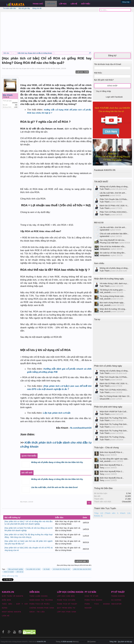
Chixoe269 (126, 502)
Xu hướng (116, 600)
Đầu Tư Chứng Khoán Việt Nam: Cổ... (115, 396)
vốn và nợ (19, 572)
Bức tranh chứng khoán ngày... (112, 303)
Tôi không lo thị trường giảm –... (113, 290)
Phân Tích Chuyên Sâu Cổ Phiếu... (114, 199)
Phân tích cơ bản (66, 600)
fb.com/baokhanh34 (81, 428)
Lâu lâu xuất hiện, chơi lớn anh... (113, 193)
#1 (89, 503)
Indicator (116, 604)
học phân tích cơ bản (33, 569)
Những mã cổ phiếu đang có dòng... (114, 187)
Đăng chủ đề (37, 8)
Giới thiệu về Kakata (13, 596)
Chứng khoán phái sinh (42, 608)
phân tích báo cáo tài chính (82, 569)
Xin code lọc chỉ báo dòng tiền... (113, 253)
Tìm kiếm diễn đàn (9, 8)
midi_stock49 (105, 292)
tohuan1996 (105, 399)
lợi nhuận (46, 569)
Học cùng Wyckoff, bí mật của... (113, 240)
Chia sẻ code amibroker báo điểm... (114, 234)
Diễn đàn (51, 4)
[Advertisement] (67, 30)
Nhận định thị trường (41, 600)
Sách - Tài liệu (37, 612)
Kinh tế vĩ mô (92, 596)
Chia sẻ (6, 576)
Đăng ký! (112, 56)
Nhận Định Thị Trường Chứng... (113, 437)
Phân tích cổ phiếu (40, 604)
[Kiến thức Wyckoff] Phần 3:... (112, 465)
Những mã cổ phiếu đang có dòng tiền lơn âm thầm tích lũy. (57, 462)
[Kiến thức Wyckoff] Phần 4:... (112, 452)
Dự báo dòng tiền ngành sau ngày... (114, 459)
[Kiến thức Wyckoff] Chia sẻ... (112, 478)
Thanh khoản (118, 596)
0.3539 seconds (67, 642)
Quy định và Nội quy (125, 642)
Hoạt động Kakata (12, 612)
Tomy (102, 455)
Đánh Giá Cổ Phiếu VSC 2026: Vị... (114, 206)
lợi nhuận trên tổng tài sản (61, 569)
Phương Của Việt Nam (109, 243)
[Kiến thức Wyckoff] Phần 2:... (112, 471)
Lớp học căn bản (66, 596)
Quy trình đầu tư (66, 608)
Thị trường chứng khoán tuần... (112, 296)
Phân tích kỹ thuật (67, 604)
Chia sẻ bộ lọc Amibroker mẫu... (113, 246)
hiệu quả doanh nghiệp (15, 569)
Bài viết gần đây (24, 8)
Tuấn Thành (105, 189)
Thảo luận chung (39, 596)
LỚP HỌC (63, 4)
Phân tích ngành (93, 600)
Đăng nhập (126, 2)
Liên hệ (74, 4)
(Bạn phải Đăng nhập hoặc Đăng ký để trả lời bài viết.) (74, 565)
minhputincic (105, 249)
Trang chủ (38, 4)
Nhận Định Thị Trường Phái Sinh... (114, 418)
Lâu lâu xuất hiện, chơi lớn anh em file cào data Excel (54, 487)
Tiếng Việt (113, 642)
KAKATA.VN (41, 642)
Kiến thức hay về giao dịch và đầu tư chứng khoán (29, 68)
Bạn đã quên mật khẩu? (104, 80)
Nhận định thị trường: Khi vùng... (113, 309)
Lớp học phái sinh (67, 612)
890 (16, 105)
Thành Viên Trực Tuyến (105, 508)
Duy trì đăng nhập (102, 91)
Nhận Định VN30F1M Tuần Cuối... (114, 412)
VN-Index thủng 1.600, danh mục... (114, 283)
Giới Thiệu (86, 4)
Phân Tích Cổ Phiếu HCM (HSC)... (114, 212)
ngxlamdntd (104, 195)
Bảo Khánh (57, 68)
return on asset (8, 572)
